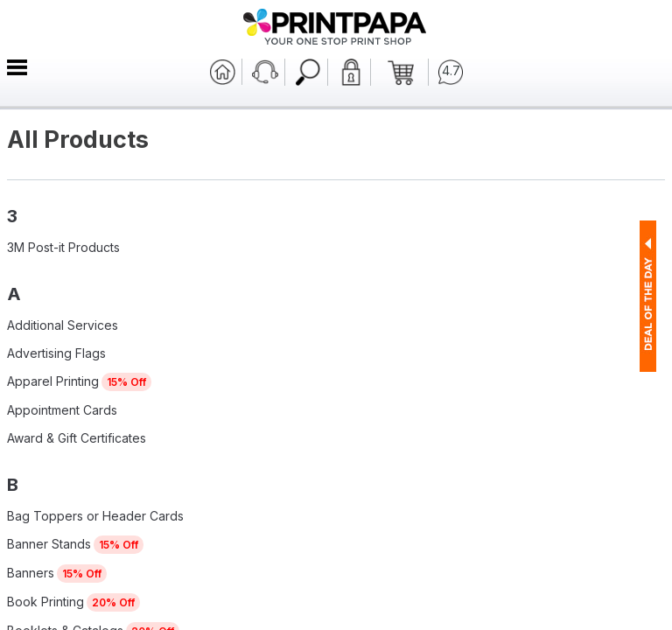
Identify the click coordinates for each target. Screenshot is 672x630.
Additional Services (63, 325)
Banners (31, 573)
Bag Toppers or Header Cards (95, 516)
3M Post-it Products (63, 247)
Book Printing (45, 602)
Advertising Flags (56, 353)
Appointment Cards (62, 410)
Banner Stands (49, 544)
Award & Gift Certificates (77, 438)
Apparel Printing (53, 381)
